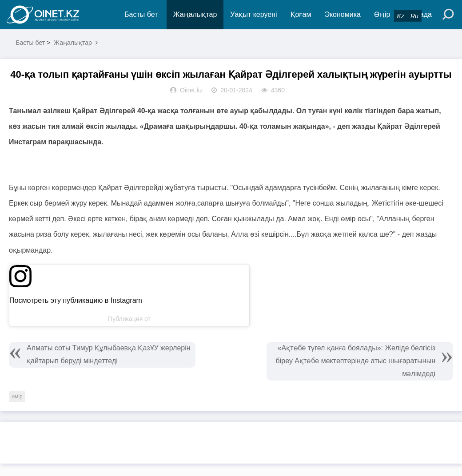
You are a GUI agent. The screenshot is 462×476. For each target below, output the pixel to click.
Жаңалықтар (195, 14)
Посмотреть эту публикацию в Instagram (76, 300)
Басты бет (141, 14)
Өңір (382, 14)
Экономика (343, 14)
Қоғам (301, 14)
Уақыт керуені (253, 14)
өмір (17, 397)
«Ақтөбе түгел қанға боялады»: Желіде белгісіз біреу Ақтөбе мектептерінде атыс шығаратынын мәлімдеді (356, 361)
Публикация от (129, 319)
